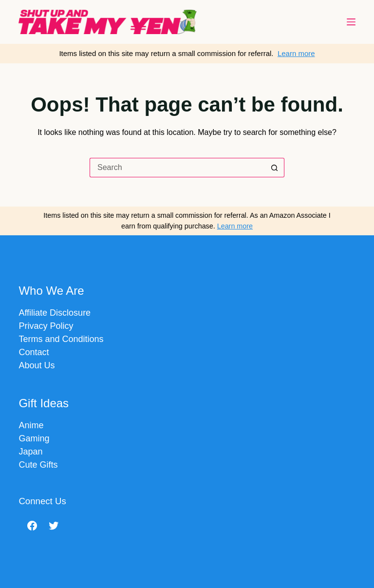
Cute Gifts (38, 465)
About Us (37, 365)
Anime (31, 425)
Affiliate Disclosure (55, 313)
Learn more (296, 53)
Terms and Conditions (61, 339)
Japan (30, 452)
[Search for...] (177, 168)
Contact (34, 352)
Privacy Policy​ (46, 326)
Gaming (34, 438)
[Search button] (275, 168)
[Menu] (351, 22)
